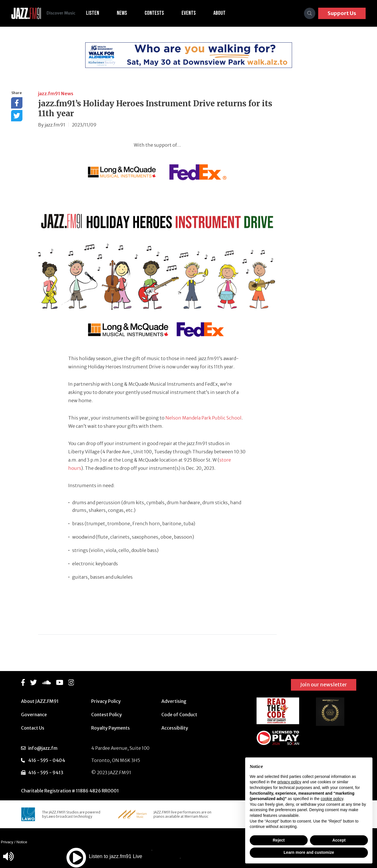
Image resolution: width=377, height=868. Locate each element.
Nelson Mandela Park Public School (203, 418)
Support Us (342, 13)
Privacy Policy (106, 701)
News (125, 13)
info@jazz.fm (43, 748)
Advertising (174, 701)
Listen (96, 13)
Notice (22, 842)
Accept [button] (339, 840)
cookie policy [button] (332, 799)
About (223, 13)
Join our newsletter (324, 685)
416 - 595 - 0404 (47, 760)
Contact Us (33, 728)
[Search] (310, 13)
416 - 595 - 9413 (46, 773)
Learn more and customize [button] (309, 852)
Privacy (7, 842)
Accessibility (175, 728)
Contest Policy (107, 715)
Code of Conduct (179, 715)
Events (192, 13)
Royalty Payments (111, 728)
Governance (34, 715)
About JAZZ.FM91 (40, 701)
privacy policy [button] (289, 782)
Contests (158, 13)
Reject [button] (279, 840)
